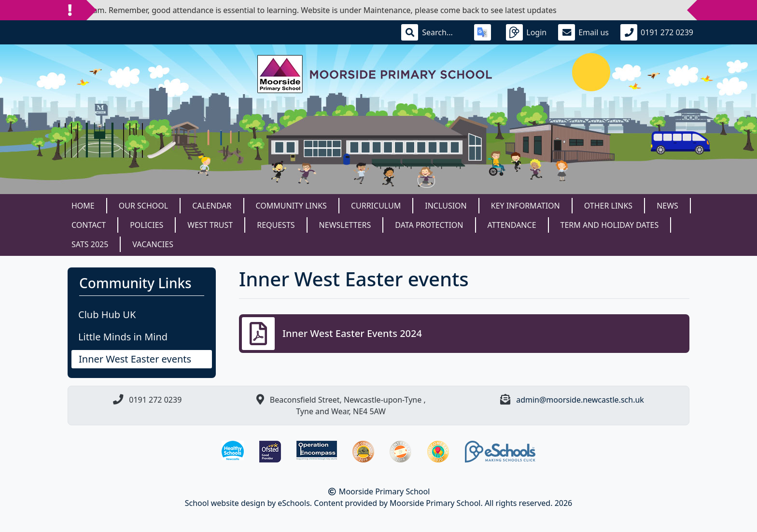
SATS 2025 (90, 244)
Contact (89, 225)
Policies (147, 225)
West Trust (210, 225)
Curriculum (376, 206)
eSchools (294, 503)
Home (83, 206)
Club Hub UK (107, 315)
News (667, 206)
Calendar (212, 206)
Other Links (608, 206)
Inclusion (446, 206)
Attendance (512, 225)
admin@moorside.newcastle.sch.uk (580, 400)
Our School (143, 206)
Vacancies (153, 244)
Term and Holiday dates (610, 225)
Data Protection (429, 225)
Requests (276, 225)
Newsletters (345, 225)
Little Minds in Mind (123, 337)
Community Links (291, 206)
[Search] (442, 32)
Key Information (526, 206)
